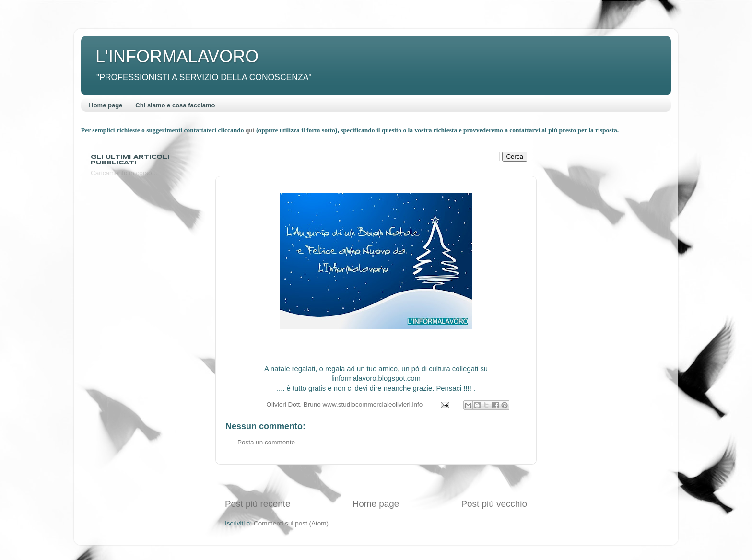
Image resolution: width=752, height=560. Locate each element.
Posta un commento (266, 442)
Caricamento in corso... (124, 173)
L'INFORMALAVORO (177, 56)
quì (251, 130)
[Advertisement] (376, 481)
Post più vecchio (494, 504)
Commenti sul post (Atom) (291, 523)
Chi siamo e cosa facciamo (175, 105)
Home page (106, 105)
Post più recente (258, 504)
